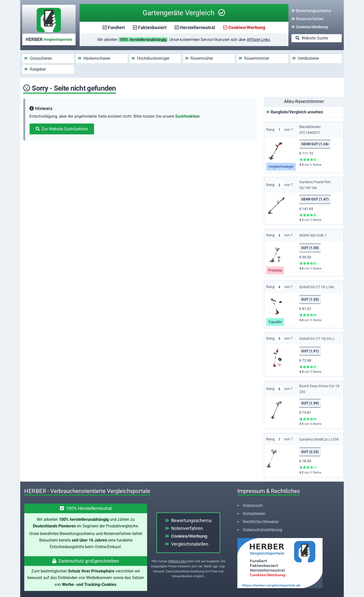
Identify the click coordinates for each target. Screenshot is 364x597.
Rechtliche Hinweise (261, 522)
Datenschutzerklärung (263, 530)
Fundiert (116, 27)
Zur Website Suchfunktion (62, 129)
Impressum (253, 506)
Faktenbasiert (152, 27)
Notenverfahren (308, 19)
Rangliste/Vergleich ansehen (295, 112)
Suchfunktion (187, 116)
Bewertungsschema (311, 11)
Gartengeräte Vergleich (184, 13)
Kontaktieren (254, 514)
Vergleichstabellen (187, 544)
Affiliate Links (178, 561)
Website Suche (312, 38)
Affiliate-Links (258, 40)
